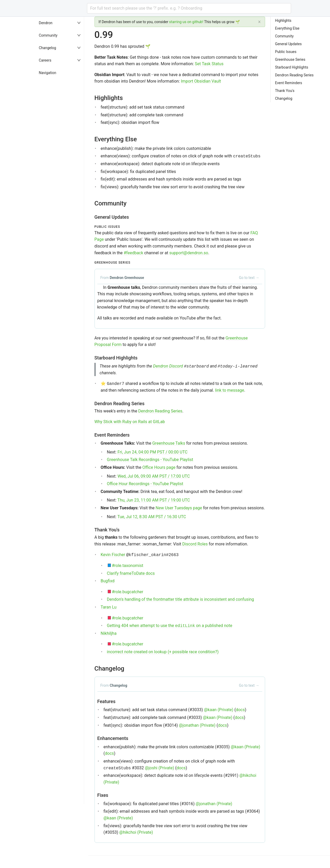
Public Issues (286, 52)
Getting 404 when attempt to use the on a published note (170, 626)
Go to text (249, 278)
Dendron (46, 23)
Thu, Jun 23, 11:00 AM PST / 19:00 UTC (154, 500)
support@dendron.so (189, 253)
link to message (230, 390)
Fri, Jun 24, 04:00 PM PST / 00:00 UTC (152, 452)
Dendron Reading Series (160, 411)
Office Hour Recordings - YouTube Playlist (145, 484)
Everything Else (287, 28)
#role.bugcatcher (128, 592)
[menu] (62, 442)
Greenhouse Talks (169, 443)
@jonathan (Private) (197, 725)
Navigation (48, 73)
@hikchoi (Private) (136, 832)
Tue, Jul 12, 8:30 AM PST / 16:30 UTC (152, 517)
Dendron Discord (168, 366)
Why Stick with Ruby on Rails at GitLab (130, 422)
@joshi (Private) (160, 768)
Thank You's (285, 91)
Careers (45, 60)
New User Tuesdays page (179, 508)
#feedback (133, 253)
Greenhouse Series (290, 59)
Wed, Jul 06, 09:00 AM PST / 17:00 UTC (154, 476)
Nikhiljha (109, 633)
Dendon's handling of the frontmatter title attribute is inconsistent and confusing (181, 599)
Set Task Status (209, 64)
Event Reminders (288, 83)
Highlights (283, 21)
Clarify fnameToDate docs (131, 573)
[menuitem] (62, 23)
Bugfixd (108, 581)
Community (48, 35)
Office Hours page (159, 467)
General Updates (288, 44)
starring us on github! (186, 22)
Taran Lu (109, 607)
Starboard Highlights (292, 67)
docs (240, 710)
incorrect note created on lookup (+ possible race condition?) (163, 652)
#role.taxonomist (128, 566)
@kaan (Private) (218, 710)
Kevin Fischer (113, 555)
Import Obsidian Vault (201, 81)
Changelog (48, 48)
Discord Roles (195, 544)
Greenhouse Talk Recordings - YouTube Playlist (150, 460)
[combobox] (189, 8)
